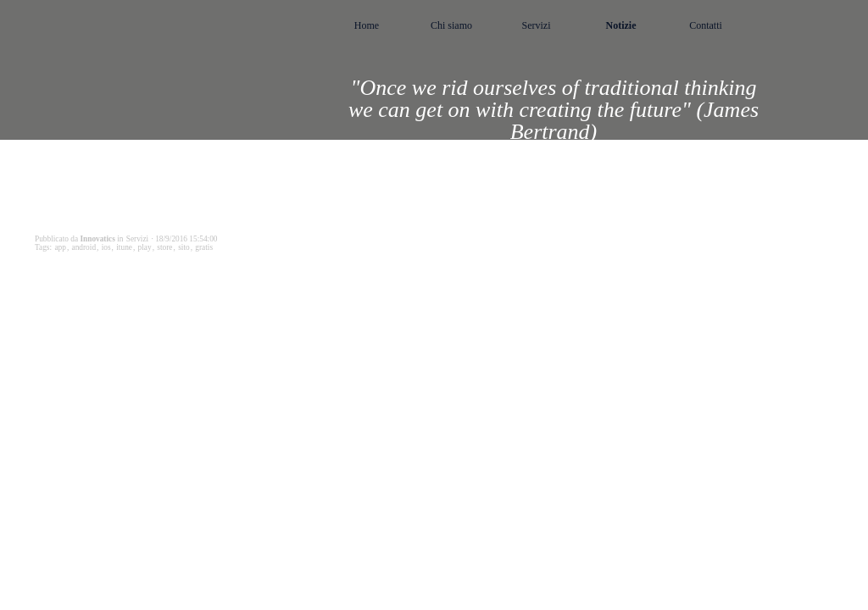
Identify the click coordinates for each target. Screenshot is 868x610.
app (60, 247)
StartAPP (76, 296)
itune (124, 247)
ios (106, 247)
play (145, 247)
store (164, 247)
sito (184, 247)
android (84, 247)
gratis (204, 247)
